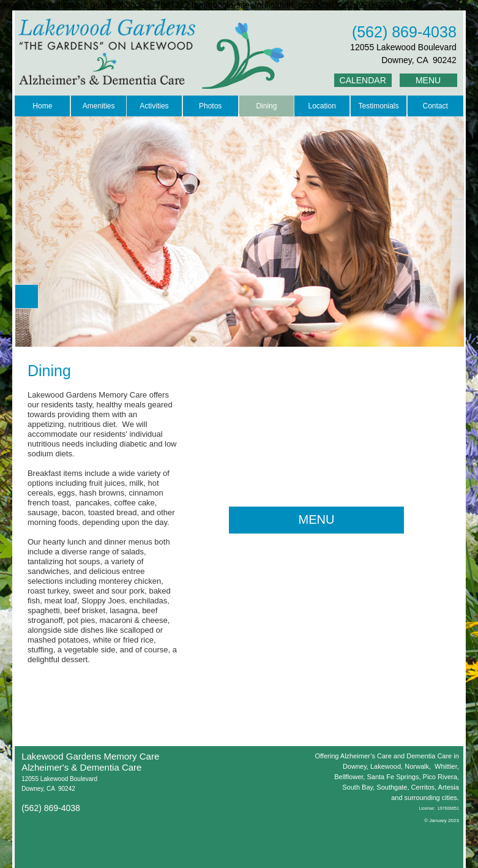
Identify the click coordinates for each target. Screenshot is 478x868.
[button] (26, 296)
